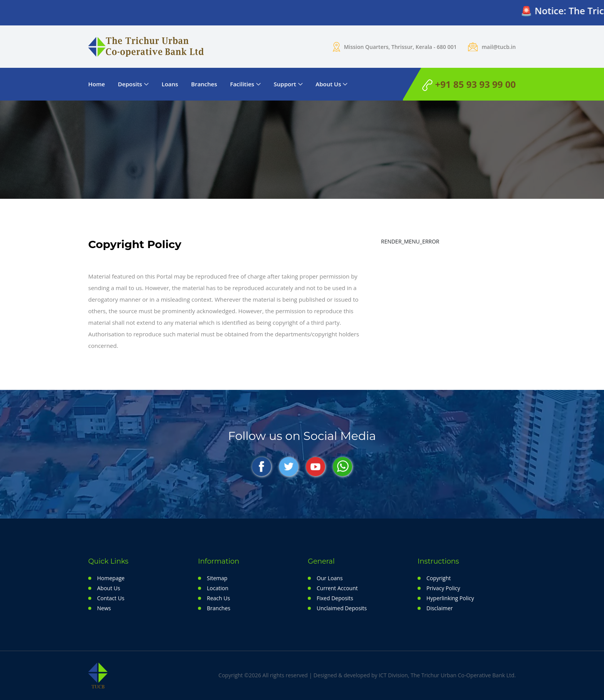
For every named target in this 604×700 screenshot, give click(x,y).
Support (285, 84)
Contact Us (111, 598)
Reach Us (218, 598)
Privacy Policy (443, 588)
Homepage (111, 578)
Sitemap (217, 578)
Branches (204, 84)
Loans (170, 84)
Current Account (337, 588)
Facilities (242, 84)
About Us (328, 84)
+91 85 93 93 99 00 (469, 85)
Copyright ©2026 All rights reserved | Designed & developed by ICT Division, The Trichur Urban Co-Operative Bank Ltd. (367, 675)
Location (218, 588)
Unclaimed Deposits (342, 608)
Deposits (130, 84)
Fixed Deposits (335, 598)
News (104, 608)
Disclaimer (440, 608)
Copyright (439, 578)
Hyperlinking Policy (450, 598)
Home (96, 84)
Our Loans (330, 578)
